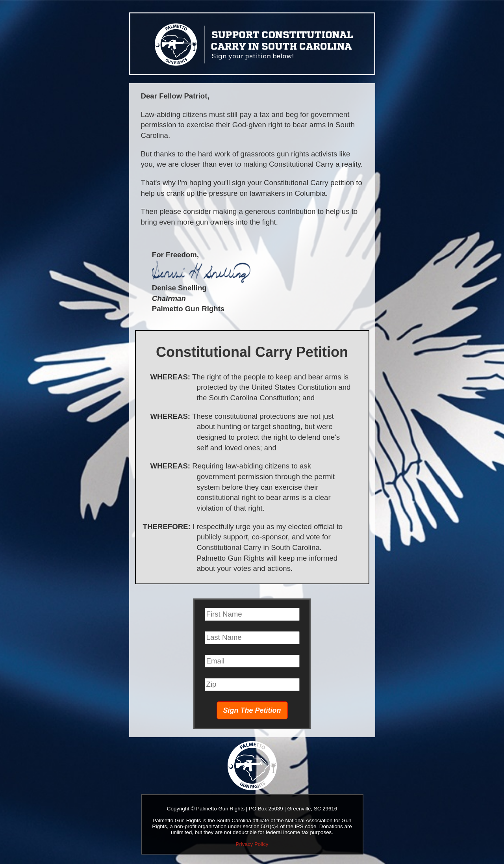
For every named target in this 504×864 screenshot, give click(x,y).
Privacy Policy (252, 844)
